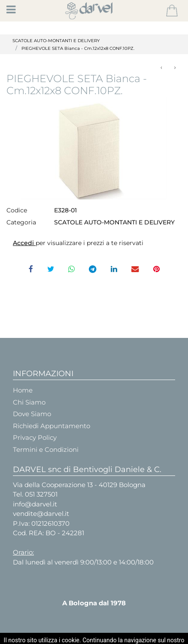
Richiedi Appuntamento (52, 426)
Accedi (24, 243)
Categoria (21, 222)
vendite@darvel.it (41, 514)
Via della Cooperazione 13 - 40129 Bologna (79, 485)
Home (23, 390)
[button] (172, 11)
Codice (17, 210)
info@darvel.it (35, 504)
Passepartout (116, 636)
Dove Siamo (32, 414)
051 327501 (41, 494)
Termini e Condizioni (46, 449)
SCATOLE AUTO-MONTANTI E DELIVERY (56, 41)
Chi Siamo (29, 402)
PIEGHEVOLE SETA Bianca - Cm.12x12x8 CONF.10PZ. (78, 48)
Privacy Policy (35, 437)
